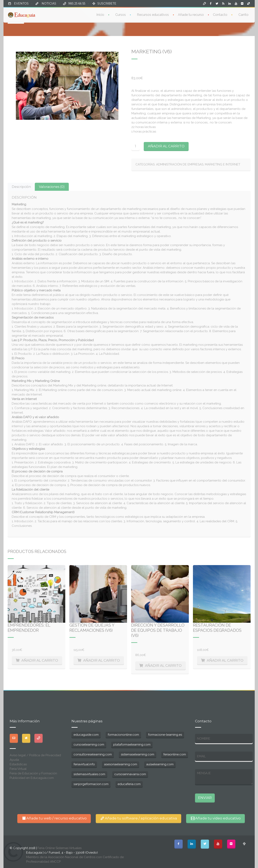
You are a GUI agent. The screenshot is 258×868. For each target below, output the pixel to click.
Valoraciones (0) (52, 187)
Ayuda (14, 760)
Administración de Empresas (180, 164)
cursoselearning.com (89, 745)
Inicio (100, 14)
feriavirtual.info (84, 764)
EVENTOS (21, 3)
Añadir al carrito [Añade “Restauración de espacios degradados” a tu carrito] (225, 660)
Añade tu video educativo (215, 818)
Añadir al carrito (166, 146)
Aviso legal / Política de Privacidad (35, 755)
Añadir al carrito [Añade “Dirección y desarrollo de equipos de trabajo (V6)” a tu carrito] (163, 666)
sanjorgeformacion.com (91, 784)
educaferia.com (129, 784)
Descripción (21, 187)
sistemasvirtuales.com (89, 774)
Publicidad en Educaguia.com (32, 778)
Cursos (121, 14)
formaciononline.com (123, 735)
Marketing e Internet (223, 164)
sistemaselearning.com (138, 754)
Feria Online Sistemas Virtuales (60, 848)
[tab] (21, 187)
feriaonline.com (175, 754)
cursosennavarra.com (130, 774)
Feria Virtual (18, 769)
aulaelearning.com (160, 764)
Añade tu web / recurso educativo (54, 818)
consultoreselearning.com (93, 754)
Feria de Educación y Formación (33, 773)
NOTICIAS (48, 3)
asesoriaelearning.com (121, 764)
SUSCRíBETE (107, 3)
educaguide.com (86, 735)
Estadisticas (18, 764)
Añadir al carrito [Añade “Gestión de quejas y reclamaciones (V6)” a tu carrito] (102, 660)
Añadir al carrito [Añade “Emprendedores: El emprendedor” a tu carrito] (40, 660)
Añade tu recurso (191, 14)
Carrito (243, 14)
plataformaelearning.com (132, 745)
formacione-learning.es (165, 735)
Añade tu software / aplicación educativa (138, 818)
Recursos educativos (153, 14)
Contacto (220, 14)
